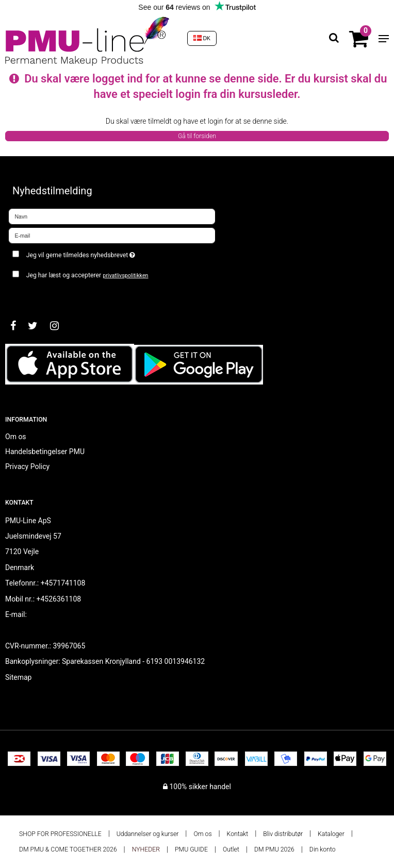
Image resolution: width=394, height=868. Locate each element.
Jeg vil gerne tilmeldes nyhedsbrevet (107, 253)
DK (202, 38)
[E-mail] (112, 235)
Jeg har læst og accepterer (87, 275)
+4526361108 (59, 599)
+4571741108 (63, 583)
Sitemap (18, 677)
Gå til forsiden (197, 136)
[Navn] (112, 216)
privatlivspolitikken (125, 276)
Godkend (34, 296)
